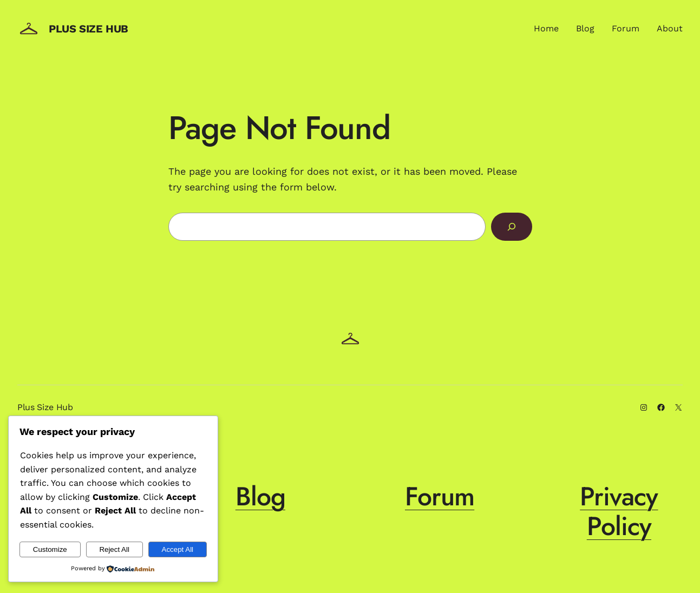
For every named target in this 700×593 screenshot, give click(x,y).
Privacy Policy (619, 511)
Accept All (178, 549)
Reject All (114, 549)
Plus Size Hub (89, 29)
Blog (260, 496)
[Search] (512, 227)
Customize (50, 549)
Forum (440, 496)
